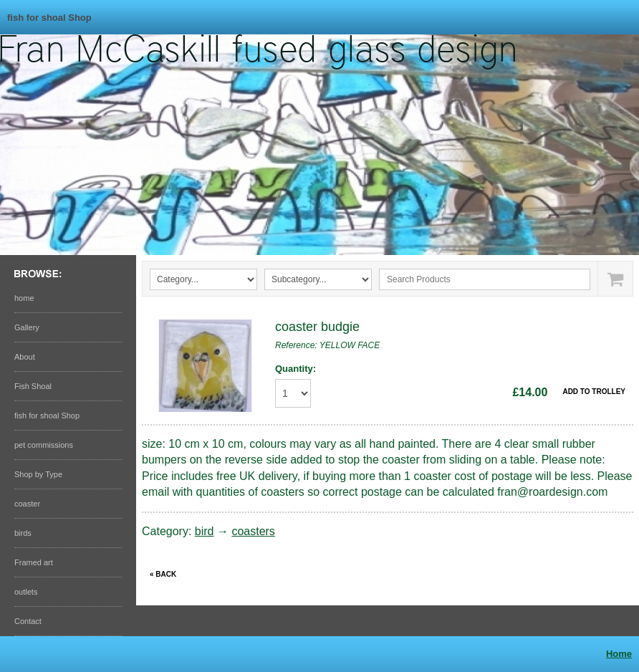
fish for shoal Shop (49, 18)
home (24, 298)
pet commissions (44, 445)
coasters (253, 531)
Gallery (27, 327)
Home (619, 654)
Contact (28, 621)
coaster (27, 504)
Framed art (34, 562)
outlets (26, 592)
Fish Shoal (33, 386)
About (25, 357)
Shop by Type (38, 474)
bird (205, 531)
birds (23, 533)
